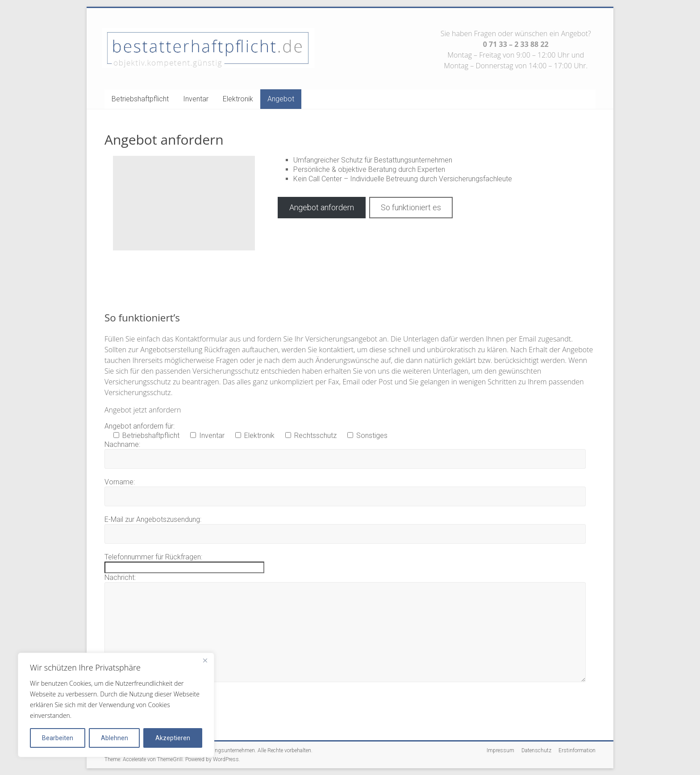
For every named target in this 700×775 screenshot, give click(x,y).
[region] (116, 705)
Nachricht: (120, 577)
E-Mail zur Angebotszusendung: (153, 519)
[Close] (205, 660)
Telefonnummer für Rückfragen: (153, 557)
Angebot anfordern (322, 207)
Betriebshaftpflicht (140, 99)
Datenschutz (536, 750)
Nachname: (122, 444)
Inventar (196, 99)
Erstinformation (577, 750)
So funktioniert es (411, 207)
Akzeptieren (173, 738)
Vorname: (120, 482)
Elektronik (238, 99)
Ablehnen (115, 738)
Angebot (281, 99)
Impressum (500, 750)
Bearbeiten (58, 738)
